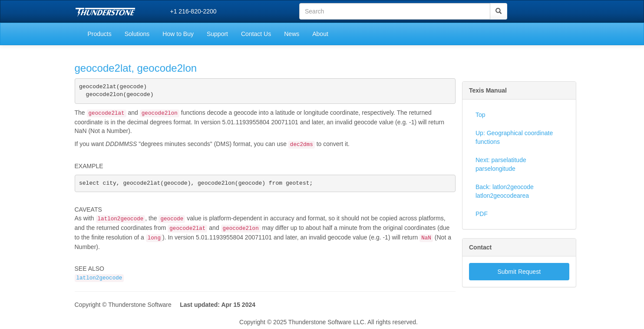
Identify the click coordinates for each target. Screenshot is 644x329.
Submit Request (519, 272)
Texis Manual (488, 90)
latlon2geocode (99, 281)
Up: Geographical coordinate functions (514, 137)
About (320, 34)
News (292, 34)
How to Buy (178, 34)
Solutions (137, 34)
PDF (482, 214)
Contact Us (256, 34)
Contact (480, 247)
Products (100, 34)
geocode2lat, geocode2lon (136, 68)
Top (481, 115)
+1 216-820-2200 (193, 11)
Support (217, 34)
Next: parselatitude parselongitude (501, 164)
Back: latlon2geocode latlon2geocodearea (505, 191)
